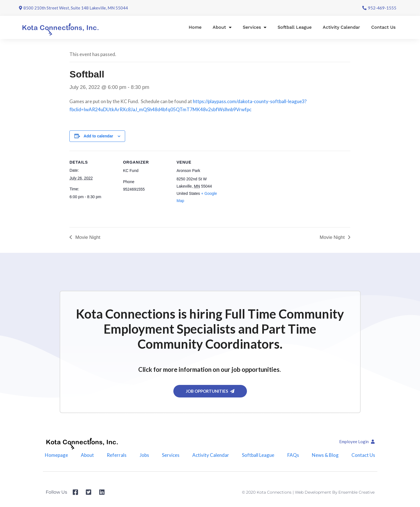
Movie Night (87, 237)
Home (195, 27)
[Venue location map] (259, 189)
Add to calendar (98, 136)
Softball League (295, 27)
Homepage (56, 455)
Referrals (117, 455)
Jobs (144, 455)
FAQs (293, 455)
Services (255, 27)
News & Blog (325, 455)
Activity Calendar (341, 27)
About (222, 27)
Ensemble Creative (356, 493)
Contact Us (383, 27)
